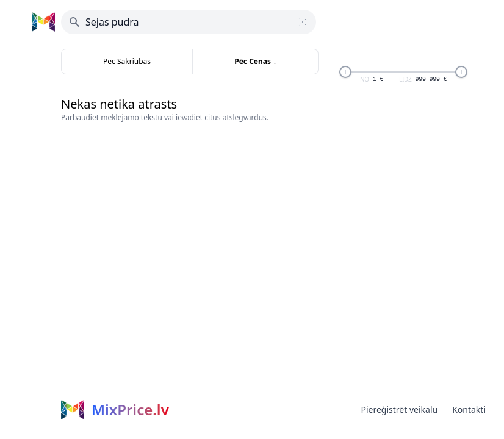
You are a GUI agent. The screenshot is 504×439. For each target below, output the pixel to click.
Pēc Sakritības (127, 61)
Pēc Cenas (255, 61)
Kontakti (469, 409)
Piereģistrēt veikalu (399, 409)
